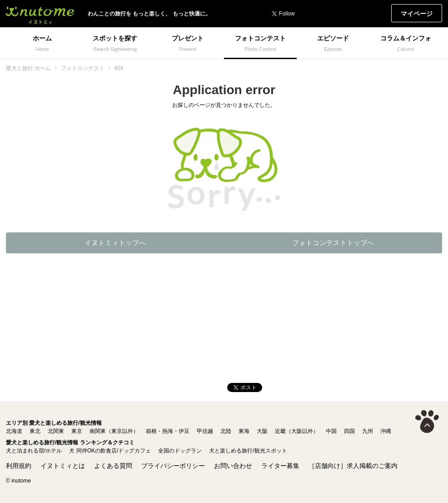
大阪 (262, 431)
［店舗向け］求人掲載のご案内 (353, 466)
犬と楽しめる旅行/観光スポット (248, 451)
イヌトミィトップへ (115, 243)
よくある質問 (113, 466)
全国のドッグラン (180, 451)
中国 (331, 431)
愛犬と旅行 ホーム (28, 68)
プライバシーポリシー (173, 466)
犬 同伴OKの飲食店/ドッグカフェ (110, 451)
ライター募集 (280, 466)
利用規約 (19, 466)
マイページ (417, 14)
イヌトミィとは (63, 466)
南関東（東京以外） (114, 431)
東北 (35, 431)
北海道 (14, 431)
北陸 (226, 431)
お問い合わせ (233, 466)
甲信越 (205, 431)
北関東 (56, 431)
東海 (244, 431)
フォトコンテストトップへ (333, 243)
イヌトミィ (40, 14)
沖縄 (386, 431)
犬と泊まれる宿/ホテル (34, 451)
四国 (349, 431)
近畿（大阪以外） (297, 431)
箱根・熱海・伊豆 (168, 431)
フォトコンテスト (83, 68)
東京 (77, 431)
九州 (368, 431)
